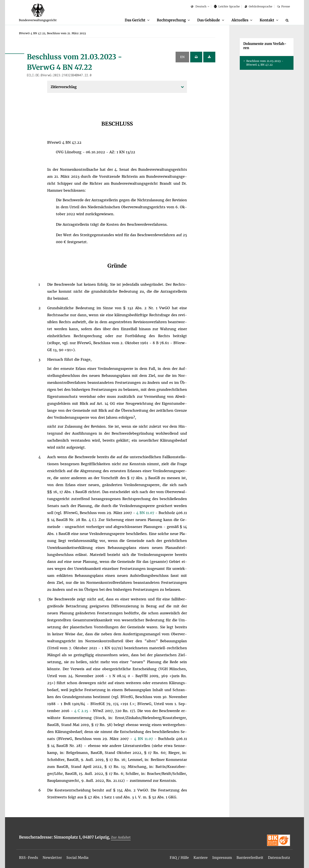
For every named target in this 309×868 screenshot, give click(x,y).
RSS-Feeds (28, 858)
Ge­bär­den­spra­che (258, 6)
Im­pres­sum (222, 858)
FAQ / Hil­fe (179, 858)
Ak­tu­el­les (240, 20)
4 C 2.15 (82, 711)
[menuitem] (137, 20)
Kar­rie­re (201, 858)
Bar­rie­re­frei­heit (250, 858)
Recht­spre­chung (171, 20)
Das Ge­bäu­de (209, 20)
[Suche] (288, 20)
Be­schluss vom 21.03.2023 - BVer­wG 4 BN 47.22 (265, 63)
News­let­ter (52, 858)
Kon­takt (267, 20)
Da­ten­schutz (279, 858)
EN (182, 57)
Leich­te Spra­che (227, 6)
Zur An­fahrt (121, 837)
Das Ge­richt (135, 20)
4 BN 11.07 (146, 513)
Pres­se (284, 6)
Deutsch (199, 7)
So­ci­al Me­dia (77, 858)
